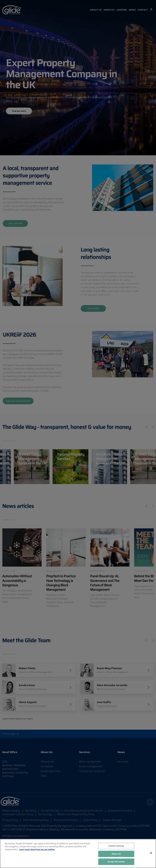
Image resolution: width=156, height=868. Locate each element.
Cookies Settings (116, 846)
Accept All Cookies (116, 862)
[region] (78, 853)
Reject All (116, 854)
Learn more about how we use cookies (37, 849)
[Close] (151, 853)
